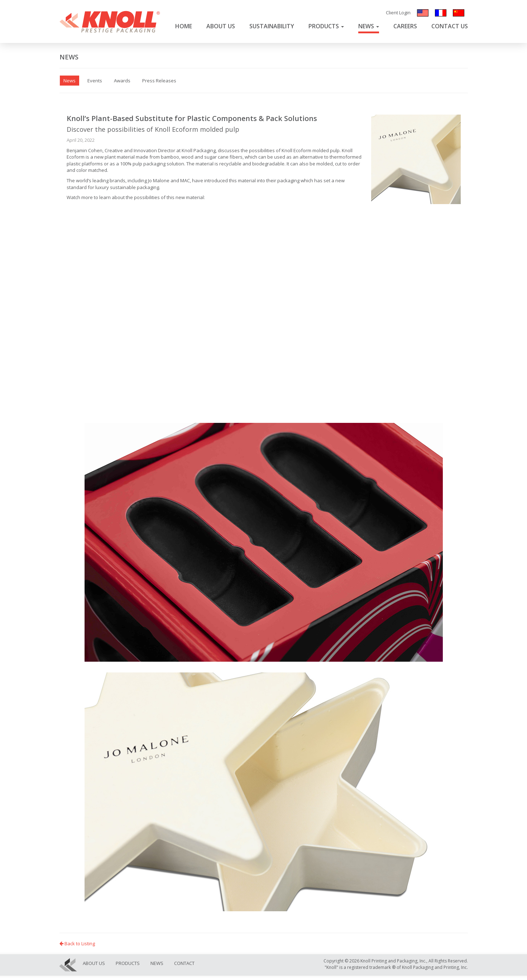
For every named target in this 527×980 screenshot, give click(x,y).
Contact (184, 963)
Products (326, 26)
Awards (122, 81)
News (369, 26)
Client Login (398, 13)
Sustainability (272, 26)
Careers (405, 26)
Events (95, 81)
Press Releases (159, 81)
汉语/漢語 (459, 13)
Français (441, 13)
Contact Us (450, 26)
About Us (221, 26)
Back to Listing (77, 943)
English (423, 13)
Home (184, 26)
